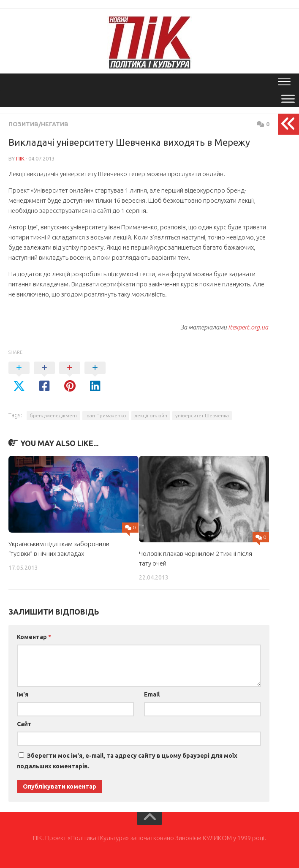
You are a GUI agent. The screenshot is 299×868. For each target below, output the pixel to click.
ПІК (20, 158)
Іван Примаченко (106, 415)
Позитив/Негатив (38, 124)
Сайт (24, 724)
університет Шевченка (202, 415)
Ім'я (23, 694)
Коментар (34, 637)
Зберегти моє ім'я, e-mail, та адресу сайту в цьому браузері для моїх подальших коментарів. (127, 761)
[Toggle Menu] (288, 99)
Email (152, 694)
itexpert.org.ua (248, 327)
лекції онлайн (151, 415)
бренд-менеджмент (53, 415)
